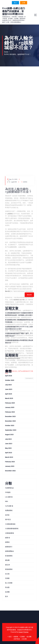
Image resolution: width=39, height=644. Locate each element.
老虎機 (7, 592)
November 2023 (10, 421)
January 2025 (10, 407)
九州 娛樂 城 (9, 506)
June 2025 (9, 389)
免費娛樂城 (9, 510)
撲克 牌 (7, 565)
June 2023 (9, 444)
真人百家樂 (9, 583)
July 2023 (8, 439)
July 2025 (8, 385)
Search (7, 291)
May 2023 (8, 448)
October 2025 (10, 380)
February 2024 (10, 412)
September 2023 (11, 430)
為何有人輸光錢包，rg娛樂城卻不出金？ (17, 54)
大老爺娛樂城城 (10, 524)
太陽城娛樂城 (10, 533)
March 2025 (9, 398)
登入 (15, 3)
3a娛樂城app (9, 488)
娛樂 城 (7, 538)
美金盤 (7, 587)
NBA (7, 501)
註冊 (24, 3)
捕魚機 (7, 560)
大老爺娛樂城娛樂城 (12, 529)
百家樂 (7, 578)
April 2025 (9, 394)
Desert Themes (24, 632)
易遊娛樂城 (9, 569)
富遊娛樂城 (9, 556)
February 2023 (10, 462)
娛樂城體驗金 (10, 551)
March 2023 (9, 457)
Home (6, 52)
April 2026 (9, 376)
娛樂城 (7, 542)
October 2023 (10, 425)
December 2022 (10, 471)
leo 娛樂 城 (9, 497)
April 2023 (9, 453)
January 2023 (10, 466)
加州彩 (7, 515)
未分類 (7, 574)
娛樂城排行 (9, 547)
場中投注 (8, 519)
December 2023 (10, 416)
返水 (7, 596)
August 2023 (9, 435)
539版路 (8, 492)
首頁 (10, 637)
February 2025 (10, 403)
